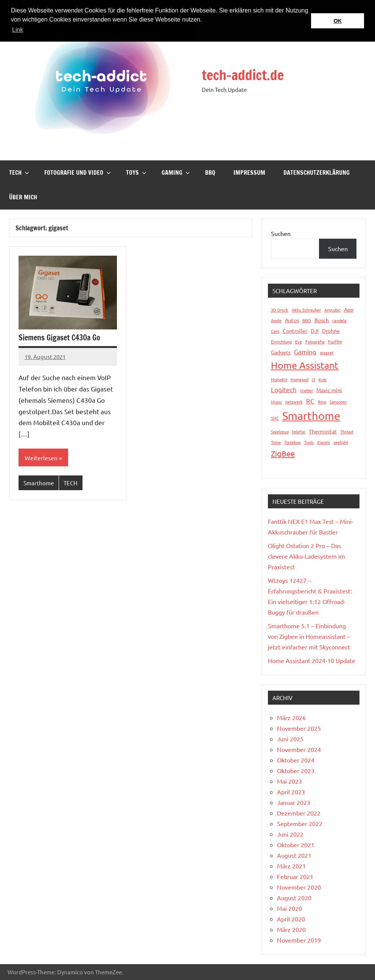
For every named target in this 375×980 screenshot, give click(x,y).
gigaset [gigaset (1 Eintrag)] (327, 353)
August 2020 (294, 898)
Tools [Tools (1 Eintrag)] (309, 442)
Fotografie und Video (78, 172)
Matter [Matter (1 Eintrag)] (307, 390)
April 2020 (291, 919)
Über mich (23, 197)
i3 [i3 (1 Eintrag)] (314, 379)
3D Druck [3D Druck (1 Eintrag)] (280, 310)
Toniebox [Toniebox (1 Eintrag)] (293, 442)
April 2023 (291, 792)
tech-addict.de (243, 75)
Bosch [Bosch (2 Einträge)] (322, 320)
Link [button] (18, 30)
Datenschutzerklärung (317, 172)
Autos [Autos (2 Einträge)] (292, 320)
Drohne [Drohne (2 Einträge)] (331, 331)
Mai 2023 (289, 781)
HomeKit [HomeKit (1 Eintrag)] (279, 379)
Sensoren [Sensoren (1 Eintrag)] (338, 402)
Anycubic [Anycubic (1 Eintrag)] (332, 310)
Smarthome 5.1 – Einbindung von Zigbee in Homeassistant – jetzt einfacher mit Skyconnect (309, 636)
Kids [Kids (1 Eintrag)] (323, 379)
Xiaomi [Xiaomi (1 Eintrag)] (324, 442)
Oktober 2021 (296, 845)
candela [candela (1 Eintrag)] (339, 320)
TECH (19, 172)
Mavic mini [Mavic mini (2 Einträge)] (329, 390)
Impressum (249, 172)
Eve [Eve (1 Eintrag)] (299, 342)
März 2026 (291, 718)
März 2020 (291, 929)
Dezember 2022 (299, 813)
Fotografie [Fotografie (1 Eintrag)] (315, 342)
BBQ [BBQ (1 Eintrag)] (307, 320)
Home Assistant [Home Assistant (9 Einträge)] (305, 365)
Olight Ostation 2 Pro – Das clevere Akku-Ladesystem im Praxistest (307, 556)
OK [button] (338, 21)
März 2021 (291, 866)
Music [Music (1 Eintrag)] (276, 402)
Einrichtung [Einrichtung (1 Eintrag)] (281, 342)
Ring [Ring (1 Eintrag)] (322, 402)
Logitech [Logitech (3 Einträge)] (284, 389)
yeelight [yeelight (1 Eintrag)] (341, 442)
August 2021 (294, 855)
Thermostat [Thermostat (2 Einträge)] (323, 431)
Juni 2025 (290, 739)
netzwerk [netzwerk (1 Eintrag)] (294, 402)
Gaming (176, 172)
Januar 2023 (294, 802)
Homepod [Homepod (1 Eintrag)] (300, 379)
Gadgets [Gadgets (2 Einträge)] (281, 352)
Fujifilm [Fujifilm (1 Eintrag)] (335, 342)
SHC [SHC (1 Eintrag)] (275, 418)
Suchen (281, 233)
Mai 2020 (289, 908)
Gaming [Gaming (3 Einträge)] (305, 352)
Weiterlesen (41, 458)
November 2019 (299, 940)
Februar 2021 (295, 876)
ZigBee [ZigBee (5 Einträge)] (283, 453)
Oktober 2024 (296, 760)
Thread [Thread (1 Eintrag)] (347, 432)
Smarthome (39, 483)
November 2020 (299, 887)
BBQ (210, 172)
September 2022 (300, 823)
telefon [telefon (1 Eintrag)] (299, 432)
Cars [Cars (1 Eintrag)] (275, 331)
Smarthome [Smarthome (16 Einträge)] (311, 416)
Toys (136, 172)
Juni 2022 (290, 834)
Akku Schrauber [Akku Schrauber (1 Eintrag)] (306, 310)
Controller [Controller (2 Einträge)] (295, 331)
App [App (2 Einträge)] (349, 309)
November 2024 (299, 749)
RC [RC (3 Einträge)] (310, 401)
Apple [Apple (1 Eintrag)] (276, 320)
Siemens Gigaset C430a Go (59, 338)
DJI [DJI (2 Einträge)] (315, 331)
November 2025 (299, 728)
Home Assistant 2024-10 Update (312, 660)
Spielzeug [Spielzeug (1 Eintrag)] (280, 432)
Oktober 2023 (296, 770)
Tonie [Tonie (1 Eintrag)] (276, 442)
